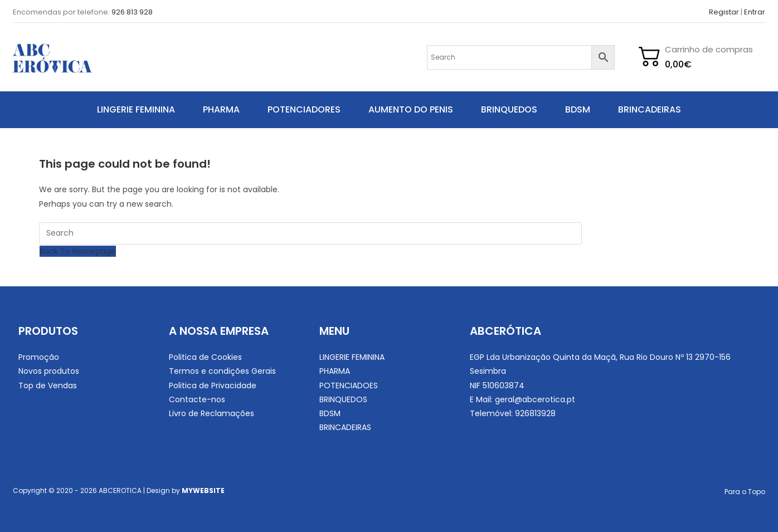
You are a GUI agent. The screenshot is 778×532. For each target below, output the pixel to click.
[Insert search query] (310, 233)
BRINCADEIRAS (650, 109)
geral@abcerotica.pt (535, 399)
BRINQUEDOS (509, 109)
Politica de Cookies (205, 357)
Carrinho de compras (709, 49)
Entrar (755, 12)
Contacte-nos (197, 399)
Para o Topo (745, 492)
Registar (724, 12)
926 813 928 (132, 12)
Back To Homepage (78, 251)
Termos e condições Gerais (222, 371)
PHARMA (221, 109)
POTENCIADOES (349, 385)
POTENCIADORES (304, 109)
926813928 (535, 413)
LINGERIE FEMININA (136, 109)
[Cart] (680, 65)
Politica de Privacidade (213, 385)
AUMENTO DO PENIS (411, 109)
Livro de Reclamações (211, 413)
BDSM (578, 109)
